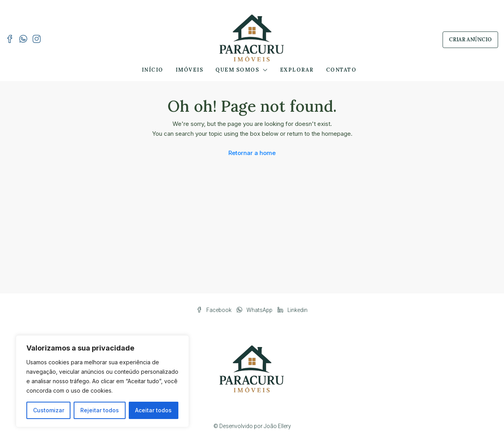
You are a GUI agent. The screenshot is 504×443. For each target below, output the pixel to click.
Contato (341, 70)
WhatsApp (255, 310)
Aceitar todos (153, 410)
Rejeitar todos (100, 410)
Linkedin (293, 310)
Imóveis (190, 70)
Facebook (215, 310)
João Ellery (277, 426)
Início (153, 70)
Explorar (297, 70)
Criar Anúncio (470, 40)
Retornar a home (252, 153)
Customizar (49, 410)
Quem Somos (237, 70)
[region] (102, 381)
